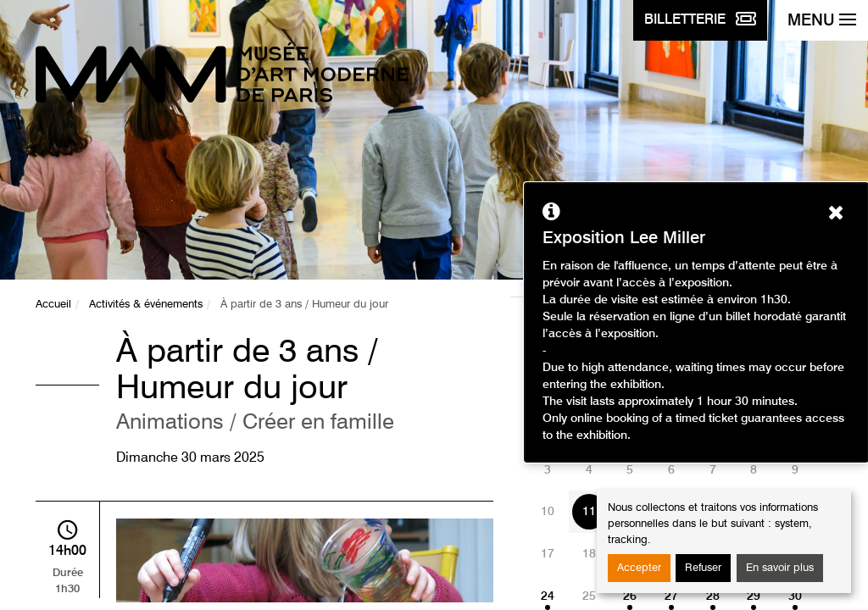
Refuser (703, 568)
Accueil (53, 305)
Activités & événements (146, 305)
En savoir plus (780, 568)
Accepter (639, 568)
